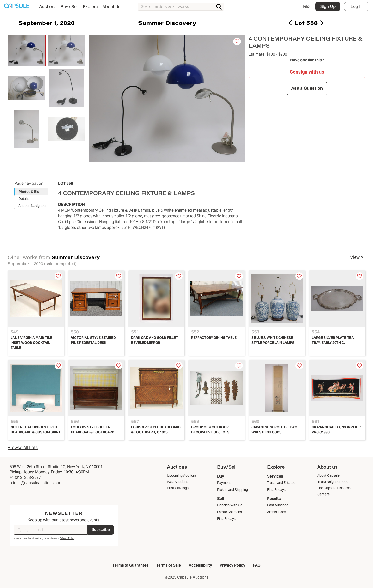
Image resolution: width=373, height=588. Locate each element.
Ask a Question (307, 88)
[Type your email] (51, 530)
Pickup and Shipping (232, 490)
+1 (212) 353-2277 (25, 478)
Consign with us (307, 72)
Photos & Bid (29, 192)
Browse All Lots (23, 448)
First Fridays (226, 519)
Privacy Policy (67, 538)
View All (358, 257)
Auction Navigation (33, 206)
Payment (224, 483)
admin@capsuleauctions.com (36, 483)
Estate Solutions (229, 512)
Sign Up (328, 6)
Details (24, 199)
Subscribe (101, 530)
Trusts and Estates (281, 483)
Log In (357, 6)
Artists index (276, 512)
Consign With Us (230, 505)
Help (306, 6)
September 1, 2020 (47, 23)
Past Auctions (278, 505)
